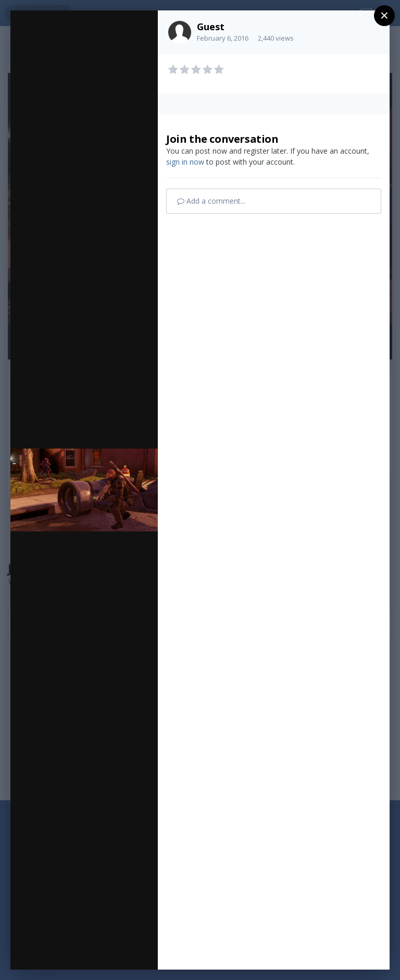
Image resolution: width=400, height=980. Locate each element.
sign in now (185, 162)
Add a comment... (211, 201)
